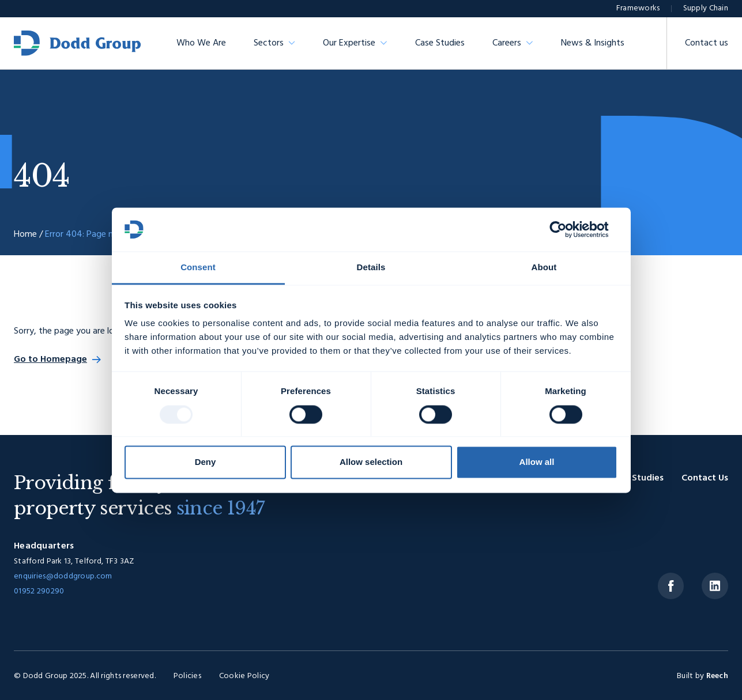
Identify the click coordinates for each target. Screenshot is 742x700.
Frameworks (638, 8)
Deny (206, 462)
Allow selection (371, 462)
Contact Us (705, 478)
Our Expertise (349, 43)
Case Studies (440, 43)
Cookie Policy (244, 676)
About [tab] (544, 268)
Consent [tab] (198, 268)
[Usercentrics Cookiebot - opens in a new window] (567, 229)
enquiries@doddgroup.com (63, 576)
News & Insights (593, 43)
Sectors (269, 43)
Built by (703, 676)
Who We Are (201, 43)
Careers (507, 43)
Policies (187, 676)
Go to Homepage (50, 360)
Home (25, 234)
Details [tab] (371, 268)
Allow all (537, 462)
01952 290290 (39, 591)
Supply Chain (706, 8)
